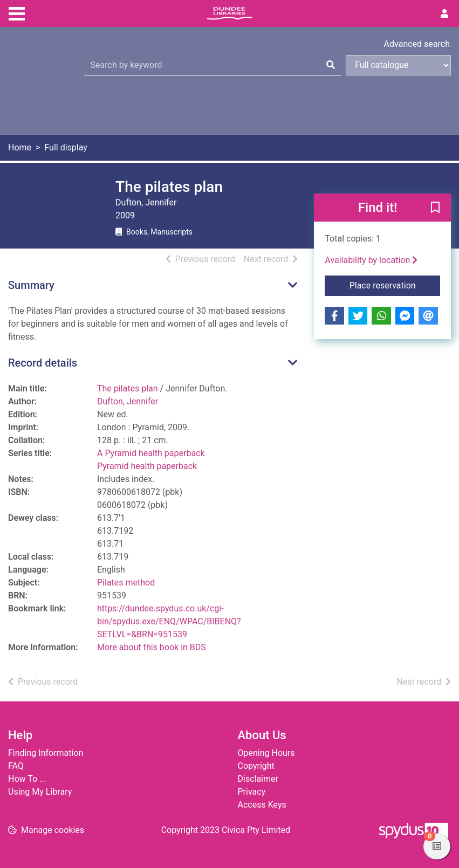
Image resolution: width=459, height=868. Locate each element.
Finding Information (46, 753)
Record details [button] (43, 363)
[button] (435, 208)
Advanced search (417, 44)
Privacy (252, 792)
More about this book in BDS (152, 647)
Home (20, 147)
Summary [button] (31, 285)
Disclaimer (258, 779)
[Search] (331, 65)
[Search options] (398, 65)
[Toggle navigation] (17, 12)
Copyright (256, 766)
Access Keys (262, 805)
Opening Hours (266, 753)
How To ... (27, 779)
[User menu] (444, 14)
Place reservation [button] (395, 285)
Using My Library (40, 792)
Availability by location (371, 260)
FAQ (16, 766)
